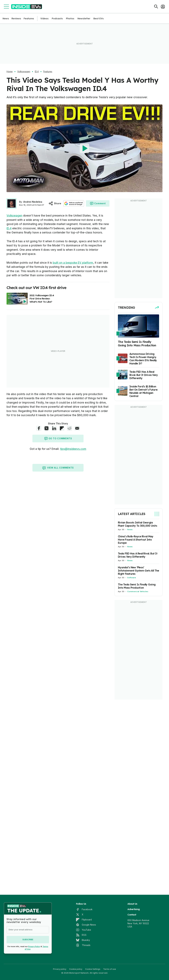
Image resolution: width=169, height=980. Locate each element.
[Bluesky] (83, 940)
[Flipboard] (84, 920)
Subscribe (28, 940)
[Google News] (86, 925)
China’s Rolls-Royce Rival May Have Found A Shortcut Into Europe (136, 540)
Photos (70, 19)
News (6, 19)
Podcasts (57, 19)
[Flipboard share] (62, 428)
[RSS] (81, 935)
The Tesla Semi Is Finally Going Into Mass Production (137, 586)
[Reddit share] (69, 428)
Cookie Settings (93, 969)
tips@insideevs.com (73, 449)
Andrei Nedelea (33, 202)
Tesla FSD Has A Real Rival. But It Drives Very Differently (138, 555)
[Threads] (83, 945)
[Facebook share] (39, 428)
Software (132, 578)
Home (10, 72)
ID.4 (37, 72)
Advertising (134, 909)
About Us (132, 904)
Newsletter (84, 19)
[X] (80, 915)
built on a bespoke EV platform (73, 263)
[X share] (46, 428)
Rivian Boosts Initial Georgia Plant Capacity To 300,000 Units (137, 524)
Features (29, 19)
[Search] (156, 7)
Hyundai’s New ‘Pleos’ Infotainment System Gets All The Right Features (138, 571)
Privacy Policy (34, 946)
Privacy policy (60, 969)
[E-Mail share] (77, 428)
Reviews (16, 19)
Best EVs (99, 19)
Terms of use (110, 969)
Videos (44, 19)
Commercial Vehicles (138, 591)
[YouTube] (84, 930)
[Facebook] (84, 909)
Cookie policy (76, 969)
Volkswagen (24, 72)
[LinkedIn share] (54, 428)
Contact (132, 915)
